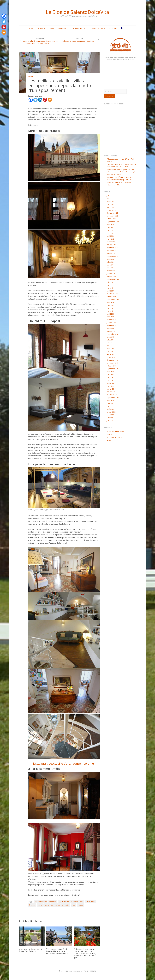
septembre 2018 (113, 300)
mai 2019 (110, 288)
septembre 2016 (113, 369)
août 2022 (110, 225)
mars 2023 (110, 205)
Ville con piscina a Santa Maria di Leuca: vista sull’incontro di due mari (57, 951)
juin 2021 (110, 265)
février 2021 (111, 271)
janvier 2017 (111, 357)
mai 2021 (110, 268)
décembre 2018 (112, 294)
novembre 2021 (112, 251)
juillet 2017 (110, 340)
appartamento (64, 902)
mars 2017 (110, 352)
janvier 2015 (111, 412)
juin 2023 (110, 196)
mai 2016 (110, 380)
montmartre (56, 905)
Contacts (113, 28)
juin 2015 (110, 406)
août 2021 (110, 259)
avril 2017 (110, 349)
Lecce (52, 28)
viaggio (80, 905)
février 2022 (111, 242)
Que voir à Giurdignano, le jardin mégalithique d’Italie (119, 184)
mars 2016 (110, 386)
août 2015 (110, 401)
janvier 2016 (111, 392)
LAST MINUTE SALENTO (115, 438)
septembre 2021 (113, 257)
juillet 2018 (110, 305)
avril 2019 (110, 291)
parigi (74, 905)
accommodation (41, 902)
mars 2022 (110, 239)
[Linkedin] (40, 100)
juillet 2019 (110, 282)
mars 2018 (110, 317)
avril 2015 (110, 409)
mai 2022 (110, 233)
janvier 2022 (111, 245)
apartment (53, 902)
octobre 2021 (111, 254)
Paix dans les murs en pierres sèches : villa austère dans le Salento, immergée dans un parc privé (85, 954)
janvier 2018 (111, 323)
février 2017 (111, 355)
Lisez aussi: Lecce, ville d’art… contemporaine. (64, 764)
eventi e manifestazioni (115, 432)
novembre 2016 (112, 363)
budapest (75, 902)
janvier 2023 (111, 210)
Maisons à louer (98, 28)
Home (32, 28)
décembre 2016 (112, 360)
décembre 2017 (112, 326)
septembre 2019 (113, 280)
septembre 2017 (113, 334)
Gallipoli (62, 28)
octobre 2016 (111, 366)
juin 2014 (110, 421)
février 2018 (111, 320)
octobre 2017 (111, 331)
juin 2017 (110, 343)
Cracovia (32, 905)
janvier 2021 (111, 274)
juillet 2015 (110, 404)
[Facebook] (31, 100)
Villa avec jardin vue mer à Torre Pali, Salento (31, 950)
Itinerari (110, 435)
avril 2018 (110, 314)
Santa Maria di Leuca (78, 28)
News (31, 77)
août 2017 (110, 337)
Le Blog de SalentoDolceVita (77, 12)
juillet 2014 (110, 418)
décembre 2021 (112, 248)
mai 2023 (110, 199)
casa (82, 902)
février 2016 (111, 389)
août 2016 (110, 372)
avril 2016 (110, 383)
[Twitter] (35, 100)
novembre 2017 (112, 329)
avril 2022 (110, 236)
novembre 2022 (112, 216)
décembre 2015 (112, 395)
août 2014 (110, 415)
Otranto (42, 28)
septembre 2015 (113, 398)
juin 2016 (110, 378)
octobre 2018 (111, 297)
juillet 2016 (110, 375)
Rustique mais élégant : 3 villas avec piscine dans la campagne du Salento (121, 179)
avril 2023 (110, 202)
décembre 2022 (112, 213)
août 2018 (110, 303)
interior (40, 905)
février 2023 (111, 207)
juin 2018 (110, 308)
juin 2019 (110, 285)
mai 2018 (110, 311)
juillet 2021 (110, 262)
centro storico (91, 902)
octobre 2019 (111, 277)
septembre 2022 (113, 222)
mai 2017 (110, 346)
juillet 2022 (110, 228)
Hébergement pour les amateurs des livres (78, 41)
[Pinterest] (45, 100)
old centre (66, 905)
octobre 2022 (111, 219)
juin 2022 (110, 230)
